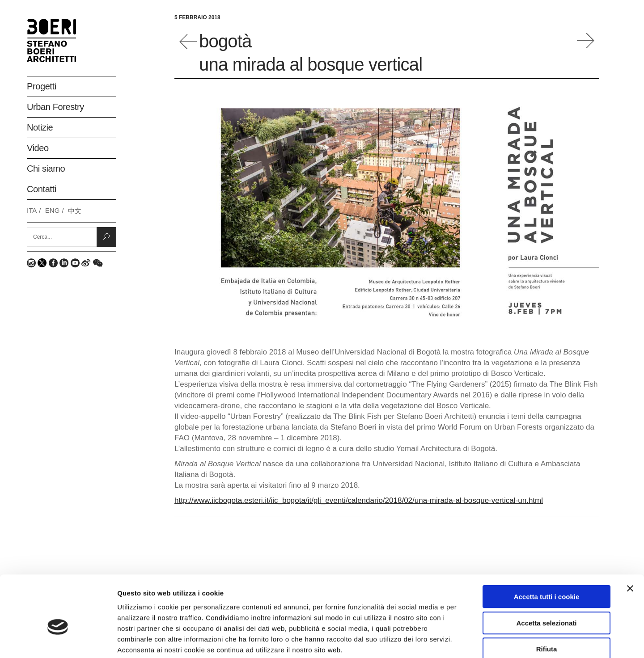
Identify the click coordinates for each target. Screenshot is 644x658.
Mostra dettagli (475, 640)
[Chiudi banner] (630, 540)
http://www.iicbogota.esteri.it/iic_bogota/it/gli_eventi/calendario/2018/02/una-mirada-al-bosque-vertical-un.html (359, 500)
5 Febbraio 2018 (197, 17)
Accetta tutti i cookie (547, 549)
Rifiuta (547, 601)
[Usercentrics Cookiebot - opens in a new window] (58, 641)
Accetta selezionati (546, 575)
